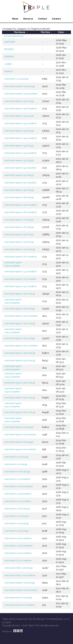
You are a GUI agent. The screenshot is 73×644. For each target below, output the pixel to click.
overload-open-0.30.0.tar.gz (20, 412)
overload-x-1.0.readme (17, 479)
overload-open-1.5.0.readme (20, 286)
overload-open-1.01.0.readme (21, 316)
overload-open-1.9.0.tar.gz (19, 190)
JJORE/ (8, 64)
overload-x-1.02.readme (18, 494)
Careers (56, 19)
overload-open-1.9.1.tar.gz (19, 175)
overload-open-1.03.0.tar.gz (20, 249)
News (15, 19)
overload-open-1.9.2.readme (20, 168)
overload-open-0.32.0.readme (13, 390)
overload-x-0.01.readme (18, 561)
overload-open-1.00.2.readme (13, 331)
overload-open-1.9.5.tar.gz (19, 116)
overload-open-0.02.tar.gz (19, 427)
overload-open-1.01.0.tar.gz (20, 309)
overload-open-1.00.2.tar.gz (20, 323)
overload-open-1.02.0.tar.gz (20, 294)
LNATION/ (10, 42)
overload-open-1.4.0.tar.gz (19, 242)
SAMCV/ (9, 71)
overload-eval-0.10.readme (20, 605)
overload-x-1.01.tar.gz (16, 457)
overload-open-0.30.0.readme (13, 420)
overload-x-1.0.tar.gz (16, 464)
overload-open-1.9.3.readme (20, 153)
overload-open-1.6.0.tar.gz (19, 227)
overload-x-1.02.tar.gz (16, 79)
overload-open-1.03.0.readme (13, 264)
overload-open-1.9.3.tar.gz (19, 146)
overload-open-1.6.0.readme (20, 257)
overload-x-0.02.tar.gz (17, 523)
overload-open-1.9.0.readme (20, 205)
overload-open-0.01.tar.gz (19, 442)
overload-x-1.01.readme (18, 501)
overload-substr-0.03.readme (21, 590)
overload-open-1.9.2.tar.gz (19, 160)
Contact (42, 19)
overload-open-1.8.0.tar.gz (19, 197)
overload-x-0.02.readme (18, 538)
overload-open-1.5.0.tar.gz (19, 234)
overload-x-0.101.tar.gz (17, 509)
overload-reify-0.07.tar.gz (18, 568)
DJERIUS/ (10, 57)
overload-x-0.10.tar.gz (16, 516)
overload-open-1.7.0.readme (20, 279)
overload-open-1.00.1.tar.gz (20, 338)
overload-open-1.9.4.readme (20, 138)
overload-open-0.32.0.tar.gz (20, 383)
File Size (45, 32)
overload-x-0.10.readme (18, 553)
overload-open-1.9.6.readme (20, 109)
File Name (20, 32)
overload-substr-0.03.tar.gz (20, 583)
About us (28, 19)
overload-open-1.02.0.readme (13, 301)
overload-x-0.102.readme (18, 486)
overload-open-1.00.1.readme (21, 346)
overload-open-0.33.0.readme (13, 375)
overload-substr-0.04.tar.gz (20, 86)
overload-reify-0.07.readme (20, 575)
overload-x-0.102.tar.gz (17, 472)
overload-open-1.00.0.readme (13, 368)
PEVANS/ (9, 49)
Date (61, 32)
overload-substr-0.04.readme (21, 94)
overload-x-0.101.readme (18, 546)
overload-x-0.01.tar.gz (16, 531)
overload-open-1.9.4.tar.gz (19, 131)
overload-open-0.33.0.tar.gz (20, 360)
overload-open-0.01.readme (20, 449)
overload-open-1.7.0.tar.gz (19, 220)
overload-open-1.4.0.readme (20, 272)
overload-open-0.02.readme (20, 434)
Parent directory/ (14, 36)
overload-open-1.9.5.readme (20, 123)
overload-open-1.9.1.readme (20, 183)
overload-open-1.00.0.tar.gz (20, 353)
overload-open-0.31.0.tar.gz (20, 398)
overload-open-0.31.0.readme (13, 405)
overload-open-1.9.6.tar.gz (19, 101)
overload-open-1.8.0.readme (20, 212)
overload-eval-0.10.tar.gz (18, 598)
